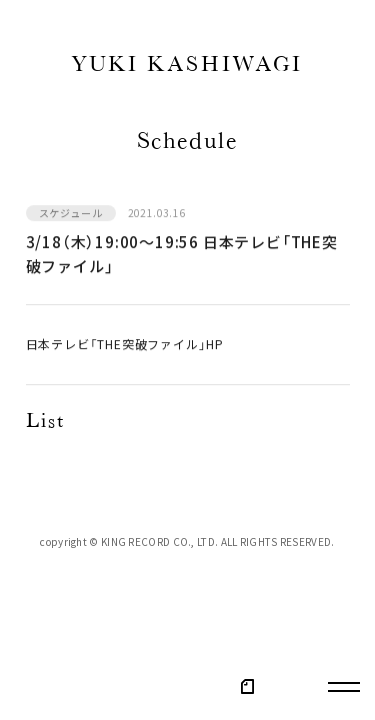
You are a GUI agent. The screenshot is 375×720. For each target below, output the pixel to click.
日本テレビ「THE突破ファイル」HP (125, 345)
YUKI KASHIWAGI (187, 67)
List (45, 423)
